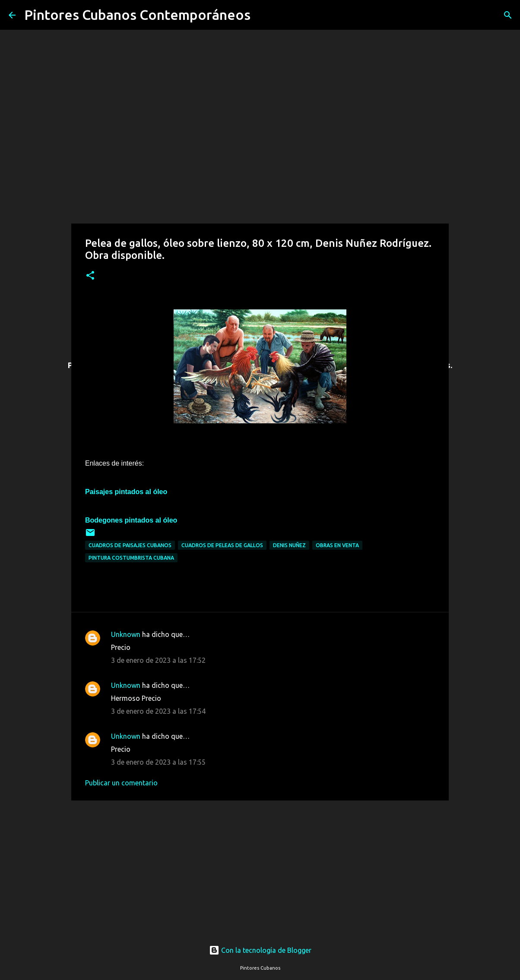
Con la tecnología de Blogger (260, 950)
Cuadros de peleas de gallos (222, 545)
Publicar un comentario (121, 783)
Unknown (126, 634)
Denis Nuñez (289, 545)
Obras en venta (337, 545)
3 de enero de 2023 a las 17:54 (158, 711)
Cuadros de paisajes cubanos (130, 545)
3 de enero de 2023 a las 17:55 (158, 762)
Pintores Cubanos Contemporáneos (137, 15)
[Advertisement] (260, 864)
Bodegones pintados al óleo (131, 520)
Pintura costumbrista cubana (131, 558)
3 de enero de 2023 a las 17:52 (158, 660)
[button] (90, 276)
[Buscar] (263, 15)
